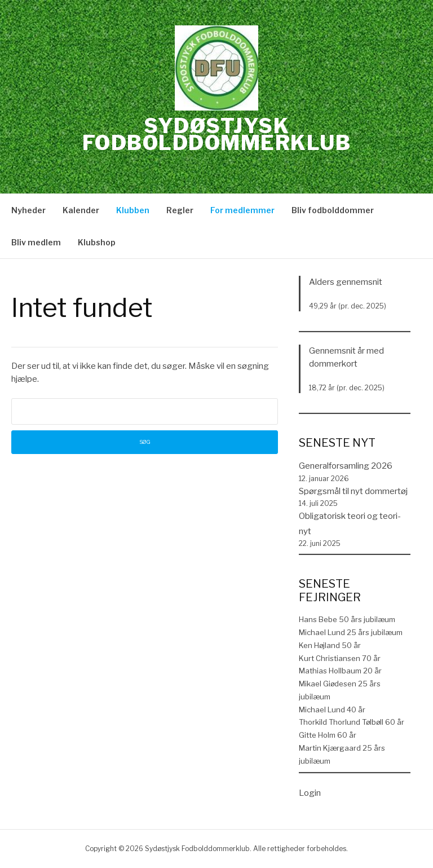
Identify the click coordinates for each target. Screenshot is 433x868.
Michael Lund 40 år (332, 710)
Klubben (133, 210)
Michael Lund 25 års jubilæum (351, 632)
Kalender (81, 210)
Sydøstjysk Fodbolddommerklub (217, 134)
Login (310, 793)
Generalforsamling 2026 (346, 466)
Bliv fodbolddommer (333, 210)
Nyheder (28, 210)
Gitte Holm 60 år (328, 735)
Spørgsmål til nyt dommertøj (353, 491)
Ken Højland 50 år (330, 645)
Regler (180, 210)
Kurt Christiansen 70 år (340, 658)
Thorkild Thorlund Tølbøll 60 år (352, 722)
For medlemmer (242, 210)
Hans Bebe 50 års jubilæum (347, 619)
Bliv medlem (36, 242)
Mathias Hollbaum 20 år (340, 671)
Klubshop (97, 242)
